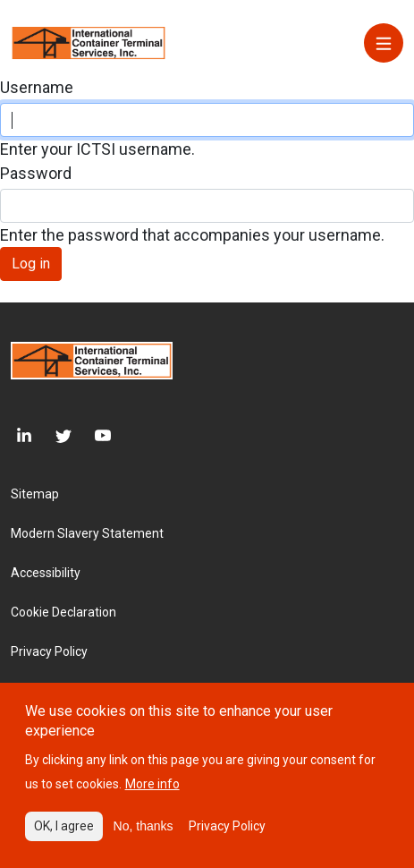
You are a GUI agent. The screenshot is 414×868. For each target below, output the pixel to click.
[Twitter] (52, 436)
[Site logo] (89, 42)
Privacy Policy (49, 651)
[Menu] (384, 43)
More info (152, 796)
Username (37, 87)
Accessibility (46, 573)
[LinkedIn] (21, 436)
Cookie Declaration (63, 612)
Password (36, 173)
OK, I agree (64, 838)
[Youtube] (91, 436)
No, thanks (144, 838)
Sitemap (35, 494)
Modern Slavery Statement (87, 533)
